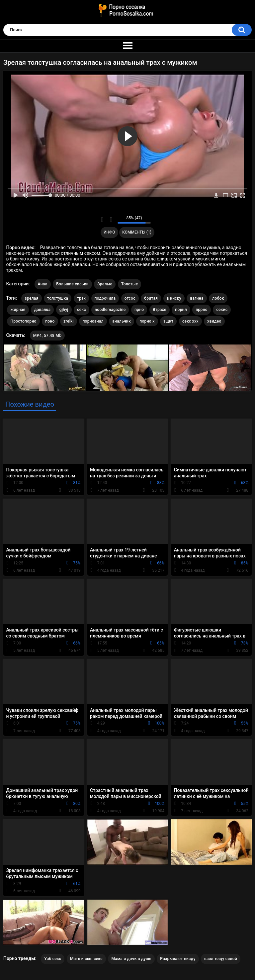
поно (50, 321)
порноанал (93, 321)
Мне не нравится (111, 220)
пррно (202, 310)
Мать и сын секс (86, 959)
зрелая (31, 298)
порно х (147, 321)
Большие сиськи (72, 284)
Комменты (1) (137, 232)
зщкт (168, 321)
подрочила (105, 298)
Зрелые (105, 284)
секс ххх (190, 321)
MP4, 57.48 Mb (47, 336)
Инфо (109, 232)
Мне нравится (102, 220)
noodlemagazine (110, 310)
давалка (42, 310)
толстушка (58, 298)
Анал (43, 284)
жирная (18, 310)
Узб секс (53, 959)
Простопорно (23, 321)
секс (82, 310)
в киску (174, 298)
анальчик (122, 321)
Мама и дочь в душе (131, 959)
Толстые (130, 284)
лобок (218, 298)
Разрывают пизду (178, 959)
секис (222, 310)
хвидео (214, 321)
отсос (130, 298)
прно (139, 310)
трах (81, 298)
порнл (181, 310)
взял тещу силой (221, 959)
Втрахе (160, 310)
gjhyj (64, 310)
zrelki (69, 321)
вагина (197, 298)
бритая (151, 298)
